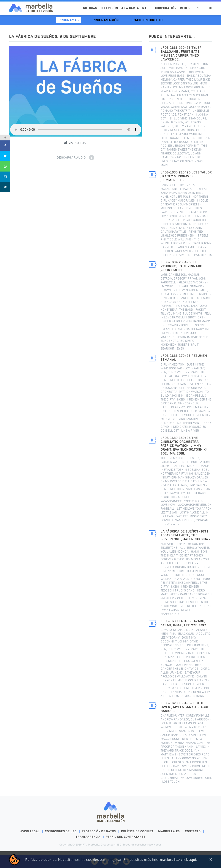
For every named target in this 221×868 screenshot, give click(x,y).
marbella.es (169, 831)
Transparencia (88, 837)
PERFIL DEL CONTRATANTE (125, 837)
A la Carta (130, 8)
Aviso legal (30, 831)
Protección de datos (99, 831)
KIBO (118, 845)
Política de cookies (137, 831)
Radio (147, 8)
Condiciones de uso (61, 831)
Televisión (109, 8)
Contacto (193, 831)
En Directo (204, 8)
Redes (185, 8)
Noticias (90, 8)
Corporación (166, 8)
